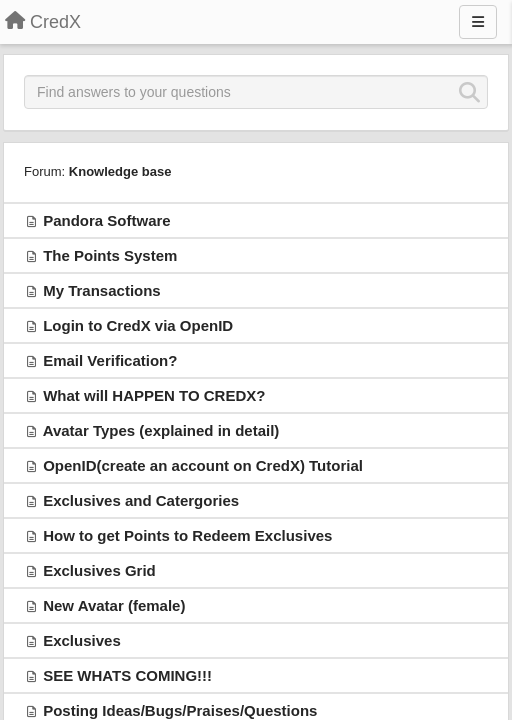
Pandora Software (107, 220)
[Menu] (478, 22)
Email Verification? (110, 360)
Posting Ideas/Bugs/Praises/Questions (180, 710)
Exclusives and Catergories (141, 500)
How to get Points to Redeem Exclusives (187, 535)
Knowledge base (120, 171)
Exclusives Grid (99, 570)
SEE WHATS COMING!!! (127, 675)
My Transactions (102, 290)
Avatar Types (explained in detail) (161, 430)
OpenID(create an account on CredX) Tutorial (203, 465)
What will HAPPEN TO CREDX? (154, 395)
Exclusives (82, 640)
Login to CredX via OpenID (138, 325)
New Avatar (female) (114, 605)
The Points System (110, 255)
